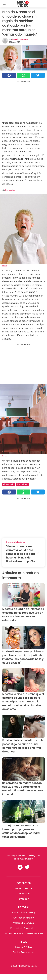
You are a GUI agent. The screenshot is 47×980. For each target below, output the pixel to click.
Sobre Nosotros (24, 888)
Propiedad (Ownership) (23, 928)
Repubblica (10, 190)
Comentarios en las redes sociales (23, 933)
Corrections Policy (24, 918)
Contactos (24, 894)
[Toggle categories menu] (4, 4)
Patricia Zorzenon (20, 39)
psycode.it (24, 899)
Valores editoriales (23, 923)
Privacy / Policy (24, 947)
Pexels (5, 266)
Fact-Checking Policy (24, 912)
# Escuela (9, 484)
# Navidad (22, 484)
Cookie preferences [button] (24, 952)
